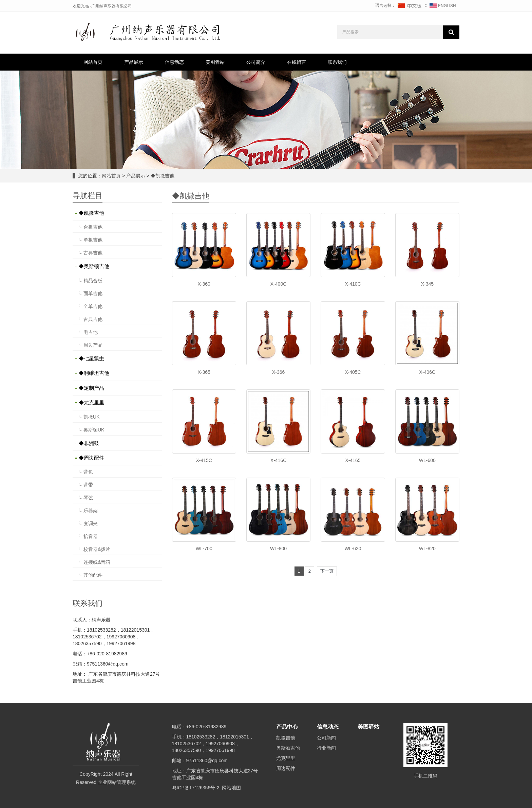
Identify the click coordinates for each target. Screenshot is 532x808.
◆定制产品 (91, 388)
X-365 (204, 372)
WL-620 (353, 549)
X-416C (278, 460)
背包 (88, 472)
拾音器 (91, 536)
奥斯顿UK (94, 430)
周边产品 (93, 345)
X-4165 (353, 460)
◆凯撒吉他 (162, 176)
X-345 (427, 284)
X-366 (278, 372)
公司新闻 (326, 738)
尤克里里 (286, 758)
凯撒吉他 (286, 738)
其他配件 (93, 575)
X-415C (204, 460)
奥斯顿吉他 (288, 748)
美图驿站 (215, 62)
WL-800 (278, 549)
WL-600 (427, 460)
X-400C (278, 284)
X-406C (427, 372)
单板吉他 (93, 240)
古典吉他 (93, 253)
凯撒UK (91, 417)
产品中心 (287, 727)
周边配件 (286, 768)
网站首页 (93, 62)
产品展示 (134, 62)
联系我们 (337, 62)
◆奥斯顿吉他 (94, 266)
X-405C (353, 372)
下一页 (327, 571)
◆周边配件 (91, 458)
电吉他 (91, 332)
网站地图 (231, 788)
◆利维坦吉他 (94, 373)
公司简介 (256, 62)
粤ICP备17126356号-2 (196, 788)
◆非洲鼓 (89, 443)
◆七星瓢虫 (91, 358)
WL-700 (204, 549)
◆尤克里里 (91, 402)
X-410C (353, 284)
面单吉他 (93, 293)
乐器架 (91, 511)
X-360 (204, 284)
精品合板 (93, 281)
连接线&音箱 (97, 562)
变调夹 (91, 523)
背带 (88, 485)
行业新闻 (326, 748)
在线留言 (297, 62)
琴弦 (88, 498)
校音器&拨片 (97, 549)
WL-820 (427, 549)
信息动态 (174, 62)
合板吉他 (93, 227)
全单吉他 (93, 306)
